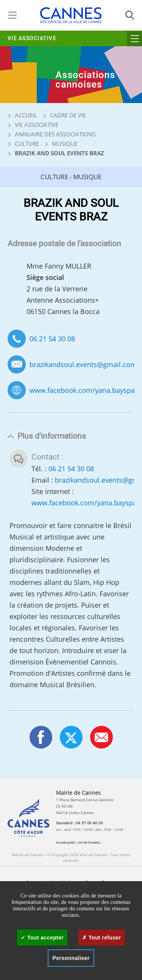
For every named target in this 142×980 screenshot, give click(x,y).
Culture (27, 144)
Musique (65, 144)
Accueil (22, 115)
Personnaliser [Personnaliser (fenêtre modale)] (71, 958)
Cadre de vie (68, 115)
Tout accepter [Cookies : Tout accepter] (42, 938)
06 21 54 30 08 (52, 339)
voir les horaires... (90, 842)
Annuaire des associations (55, 134)
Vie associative (32, 38)
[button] (101, 737)
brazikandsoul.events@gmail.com (83, 365)
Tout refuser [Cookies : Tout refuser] (101, 938)
